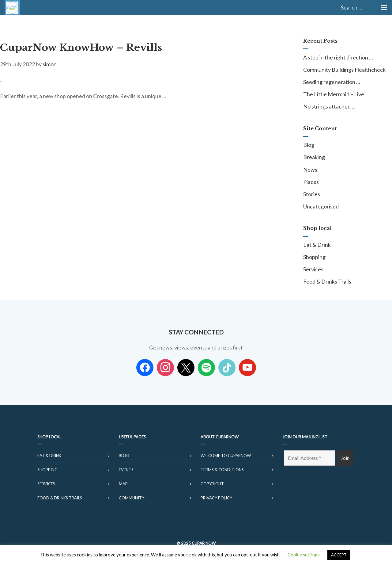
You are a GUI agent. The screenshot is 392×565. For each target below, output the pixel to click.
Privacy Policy (216, 498)
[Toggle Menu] (383, 8)
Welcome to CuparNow (226, 456)
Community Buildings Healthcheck (344, 70)
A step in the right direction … (338, 57)
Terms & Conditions (222, 470)
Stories (312, 194)
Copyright (212, 484)
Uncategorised (321, 206)
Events (126, 470)
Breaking (314, 157)
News (310, 170)
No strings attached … (329, 106)
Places (311, 182)
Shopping (314, 257)
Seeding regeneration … (332, 82)
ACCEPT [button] (339, 555)
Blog (309, 145)
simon (50, 64)
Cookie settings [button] (304, 555)
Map (123, 484)
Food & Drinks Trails (327, 281)
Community (132, 498)
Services (313, 269)
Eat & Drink (317, 245)
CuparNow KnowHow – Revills (81, 48)
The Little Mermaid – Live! (335, 94)
